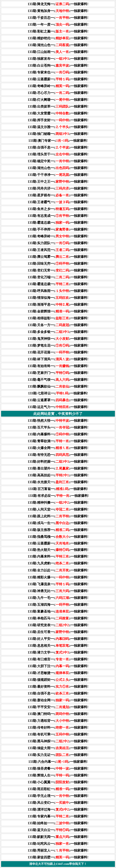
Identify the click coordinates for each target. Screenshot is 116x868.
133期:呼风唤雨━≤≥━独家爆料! (58, 291)
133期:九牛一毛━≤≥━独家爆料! (58, 598)
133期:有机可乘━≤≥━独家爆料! (58, 734)
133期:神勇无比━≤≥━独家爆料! (58, 591)
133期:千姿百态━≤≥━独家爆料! (58, 18)
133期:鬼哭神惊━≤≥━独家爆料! (58, 339)
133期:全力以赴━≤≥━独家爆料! (58, 570)
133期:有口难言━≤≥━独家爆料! (58, 659)
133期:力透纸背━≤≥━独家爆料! (58, 721)
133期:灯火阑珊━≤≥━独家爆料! (58, 100)
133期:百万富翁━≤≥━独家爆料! (58, 489)
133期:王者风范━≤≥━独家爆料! (58, 250)
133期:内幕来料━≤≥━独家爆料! (58, 556)
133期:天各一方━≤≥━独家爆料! (58, 325)
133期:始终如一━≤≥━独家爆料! (58, 823)
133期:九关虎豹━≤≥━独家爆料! (58, 563)
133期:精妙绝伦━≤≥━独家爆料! (58, 38)
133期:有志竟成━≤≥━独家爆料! (58, 216)
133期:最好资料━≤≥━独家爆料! (58, 687)
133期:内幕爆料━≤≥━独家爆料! (58, 434)
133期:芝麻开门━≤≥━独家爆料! (58, 373)
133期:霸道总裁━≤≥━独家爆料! (58, 223)
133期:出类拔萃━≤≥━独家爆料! (58, 106)
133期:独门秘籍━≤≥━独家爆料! (58, 134)
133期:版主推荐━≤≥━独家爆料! (58, 530)
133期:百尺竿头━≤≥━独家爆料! (58, 427)
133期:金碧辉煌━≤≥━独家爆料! (58, 311)
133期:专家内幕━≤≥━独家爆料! (58, 816)
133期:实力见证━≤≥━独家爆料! (58, 755)
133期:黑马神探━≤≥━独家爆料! (58, 741)
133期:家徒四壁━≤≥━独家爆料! (58, 857)
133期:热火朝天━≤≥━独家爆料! (58, 550)
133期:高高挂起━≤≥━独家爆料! (58, 475)
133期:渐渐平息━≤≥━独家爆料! (58, 305)
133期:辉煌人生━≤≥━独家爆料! (58, 775)
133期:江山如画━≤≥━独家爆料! (58, 52)
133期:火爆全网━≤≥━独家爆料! (58, 448)
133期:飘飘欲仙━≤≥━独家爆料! (58, 386)
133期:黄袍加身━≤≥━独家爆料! (58, 11)
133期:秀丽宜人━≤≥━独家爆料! (58, 850)
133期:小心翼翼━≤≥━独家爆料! (58, 782)
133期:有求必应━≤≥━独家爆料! (58, 496)
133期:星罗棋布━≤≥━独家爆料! (58, 195)
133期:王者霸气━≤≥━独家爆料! (58, 202)
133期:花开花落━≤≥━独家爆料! (58, 352)
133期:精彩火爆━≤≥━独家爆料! (58, 577)
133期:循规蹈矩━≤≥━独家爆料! (58, 680)
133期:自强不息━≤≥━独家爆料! (58, 147)
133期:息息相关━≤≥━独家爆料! (58, 646)
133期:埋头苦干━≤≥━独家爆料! (58, 154)
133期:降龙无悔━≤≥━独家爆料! (58, 4)
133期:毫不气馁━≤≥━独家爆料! (58, 380)
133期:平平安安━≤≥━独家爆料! (58, 707)
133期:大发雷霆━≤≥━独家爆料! (58, 113)
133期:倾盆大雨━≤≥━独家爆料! (58, 748)
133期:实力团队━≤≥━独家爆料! (58, 243)
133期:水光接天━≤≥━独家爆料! (58, 482)
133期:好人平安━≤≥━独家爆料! (58, 639)
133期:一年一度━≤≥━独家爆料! (58, 25)
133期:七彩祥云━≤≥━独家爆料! (58, 393)
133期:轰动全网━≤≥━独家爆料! (58, 700)
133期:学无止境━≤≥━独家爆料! (58, 796)
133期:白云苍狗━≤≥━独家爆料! (58, 66)
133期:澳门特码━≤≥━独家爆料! (58, 714)
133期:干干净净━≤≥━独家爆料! (58, 175)
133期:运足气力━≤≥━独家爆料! (58, 407)
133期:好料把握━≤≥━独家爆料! (58, 462)
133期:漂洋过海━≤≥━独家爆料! (58, 809)
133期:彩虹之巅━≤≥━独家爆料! (58, 31)
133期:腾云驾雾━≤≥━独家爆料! (58, 257)
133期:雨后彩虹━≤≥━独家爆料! (58, 789)
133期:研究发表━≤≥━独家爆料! (58, 625)
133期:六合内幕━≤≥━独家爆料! (58, 762)
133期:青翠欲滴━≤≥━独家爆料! (58, 441)
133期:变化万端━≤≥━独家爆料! (58, 277)
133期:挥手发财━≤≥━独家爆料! (58, 120)
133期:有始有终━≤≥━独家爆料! (58, 366)
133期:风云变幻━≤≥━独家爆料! (58, 803)
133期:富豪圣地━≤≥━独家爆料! (58, 611)
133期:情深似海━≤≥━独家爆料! (58, 298)
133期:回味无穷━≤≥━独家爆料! (58, 264)
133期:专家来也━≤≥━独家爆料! (58, 72)
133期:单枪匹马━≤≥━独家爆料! (58, 618)
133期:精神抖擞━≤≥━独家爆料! (58, 503)
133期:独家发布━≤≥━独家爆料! (58, 59)
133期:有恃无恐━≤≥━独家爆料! (58, 455)
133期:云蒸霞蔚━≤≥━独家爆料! (58, 79)
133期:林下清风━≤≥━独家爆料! (58, 359)
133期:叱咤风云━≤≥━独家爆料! (58, 844)
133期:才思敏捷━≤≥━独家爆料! (58, 673)
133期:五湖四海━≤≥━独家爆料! (58, 605)
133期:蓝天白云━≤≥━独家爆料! (58, 830)
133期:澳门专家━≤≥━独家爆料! (58, 141)
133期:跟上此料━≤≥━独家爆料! (58, 516)
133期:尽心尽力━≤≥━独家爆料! (58, 93)
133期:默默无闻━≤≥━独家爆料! (58, 837)
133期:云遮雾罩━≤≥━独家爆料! (58, 400)
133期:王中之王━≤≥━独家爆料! (58, 182)
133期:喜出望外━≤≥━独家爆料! (58, 468)
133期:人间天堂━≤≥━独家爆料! (58, 509)
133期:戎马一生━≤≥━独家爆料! (58, 523)
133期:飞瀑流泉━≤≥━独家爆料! (58, 584)
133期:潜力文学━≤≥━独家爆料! (58, 652)
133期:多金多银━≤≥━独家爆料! (58, 332)
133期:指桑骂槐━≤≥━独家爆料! (58, 537)
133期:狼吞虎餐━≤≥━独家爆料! (58, 769)
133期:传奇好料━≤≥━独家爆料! (58, 728)
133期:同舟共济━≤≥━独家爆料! (58, 188)
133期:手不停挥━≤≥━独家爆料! (58, 229)
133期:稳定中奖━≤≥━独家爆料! (58, 161)
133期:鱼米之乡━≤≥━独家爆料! (58, 209)
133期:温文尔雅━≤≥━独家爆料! (58, 127)
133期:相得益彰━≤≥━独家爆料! (58, 318)
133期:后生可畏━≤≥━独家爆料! (58, 632)
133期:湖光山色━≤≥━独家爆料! (58, 45)
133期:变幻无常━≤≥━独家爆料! (58, 270)
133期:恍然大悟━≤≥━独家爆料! (58, 421)
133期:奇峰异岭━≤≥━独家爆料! (58, 86)
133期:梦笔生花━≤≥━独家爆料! (58, 346)
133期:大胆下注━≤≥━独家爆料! (58, 666)
